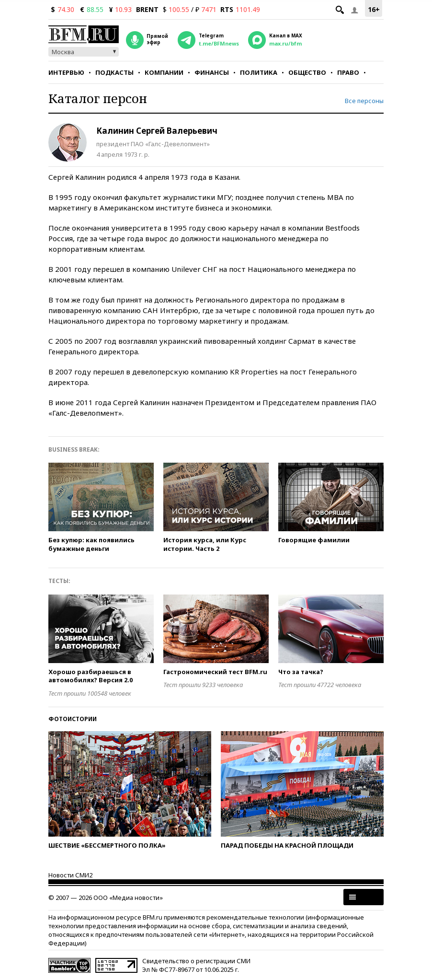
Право (348, 72)
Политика (259, 72)
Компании (164, 72)
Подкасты (114, 72)
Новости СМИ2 (70, 875)
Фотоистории (73, 719)
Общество (307, 72)
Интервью (66, 72)
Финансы (212, 72)
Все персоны (364, 101)
